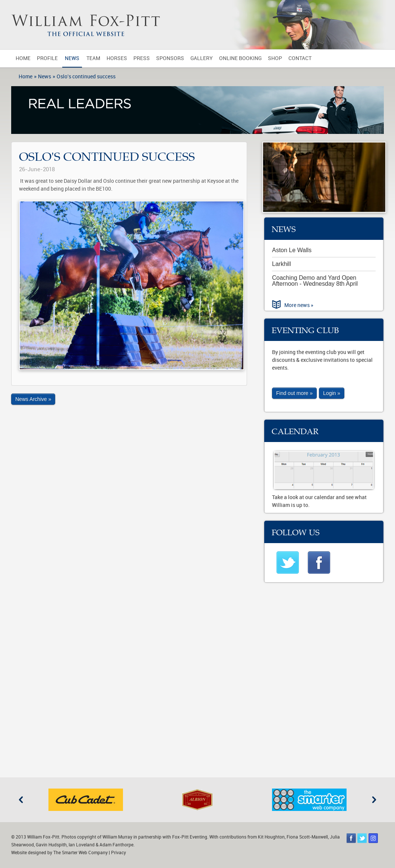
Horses (117, 58)
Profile (47, 58)
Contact (300, 58)
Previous (21, 800)
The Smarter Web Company (80, 853)
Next (374, 800)
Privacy (118, 853)
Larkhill (282, 264)
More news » (299, 305)
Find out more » (294, 393)
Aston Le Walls (292, 250)
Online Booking (240, 58)
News (72, 58)
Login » (332, 393)
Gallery (202, 58)
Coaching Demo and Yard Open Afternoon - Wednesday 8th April (315, 281)
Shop (275, 58)
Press (142, 58)
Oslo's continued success (86, 77)
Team (93, 58)
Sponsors (170, 58)
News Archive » (33, 399)
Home (23, 58)
